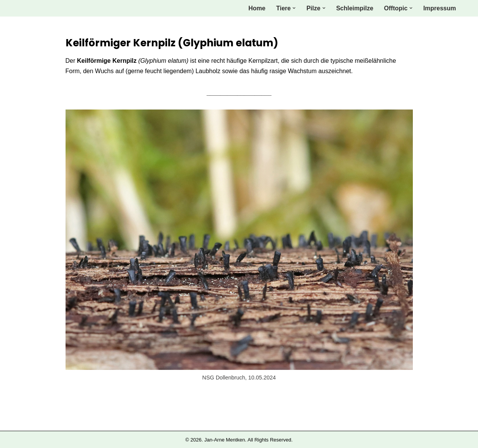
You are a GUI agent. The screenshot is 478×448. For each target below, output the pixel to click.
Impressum (439, 8)
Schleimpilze (355, 8)
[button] (294, 8)
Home (257, 8)
